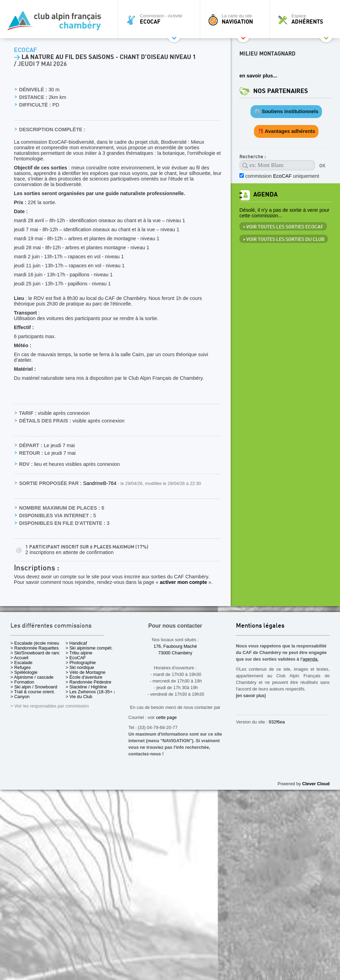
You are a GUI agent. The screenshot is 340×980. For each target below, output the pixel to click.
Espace (307, 19)
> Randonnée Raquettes (35, 648)
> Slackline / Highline (86, 687)
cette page (167, 717)
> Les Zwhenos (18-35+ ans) (94, 692)
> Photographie (81, 663)
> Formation (22, 682)
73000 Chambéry (175, 653)
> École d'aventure (84, 677)
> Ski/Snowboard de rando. (37, 653)
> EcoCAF (76, 658)
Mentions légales (260, 626)
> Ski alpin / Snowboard (34, 687)
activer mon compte (184, 582)
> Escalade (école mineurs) (37, 643)
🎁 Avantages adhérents (286, 131)
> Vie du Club (79, 697)
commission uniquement (282, 176)
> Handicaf (76, 643)
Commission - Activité (161, 19)
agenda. (311, 659)
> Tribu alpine (79, 653)
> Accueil (19, 658)
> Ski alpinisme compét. (89, 648)
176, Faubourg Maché (175, 646)
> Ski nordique (80, 667)
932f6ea (277, 722)
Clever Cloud (316, 784)
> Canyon (20, 697)
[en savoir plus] (251, 696)
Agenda (265, 195)
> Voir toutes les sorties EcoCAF (283, 227)
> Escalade (22, 663)
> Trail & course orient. (33, 692)
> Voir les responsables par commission (50, 706)
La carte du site (237, 19)
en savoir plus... (258, 76)
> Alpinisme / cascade (32, 677)
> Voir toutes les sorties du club (284, 240)
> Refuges (21, 667)
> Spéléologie (24, 672)
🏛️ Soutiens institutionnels (286, 111)
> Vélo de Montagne (86, 672)
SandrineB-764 (100, 483)
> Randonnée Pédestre (88, 682)
